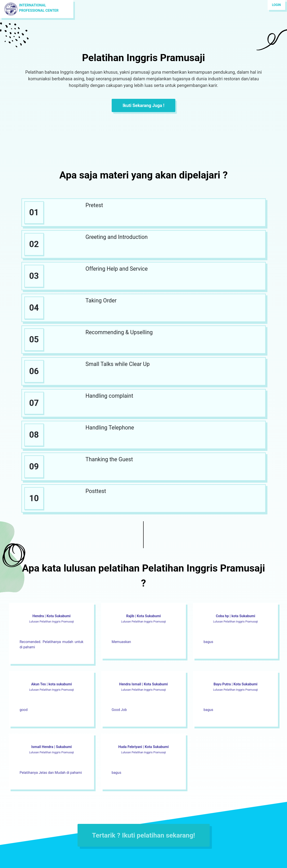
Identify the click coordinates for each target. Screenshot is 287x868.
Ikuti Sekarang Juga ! (143, 105)
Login (276, 5)
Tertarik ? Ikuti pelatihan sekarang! (144, 835)
